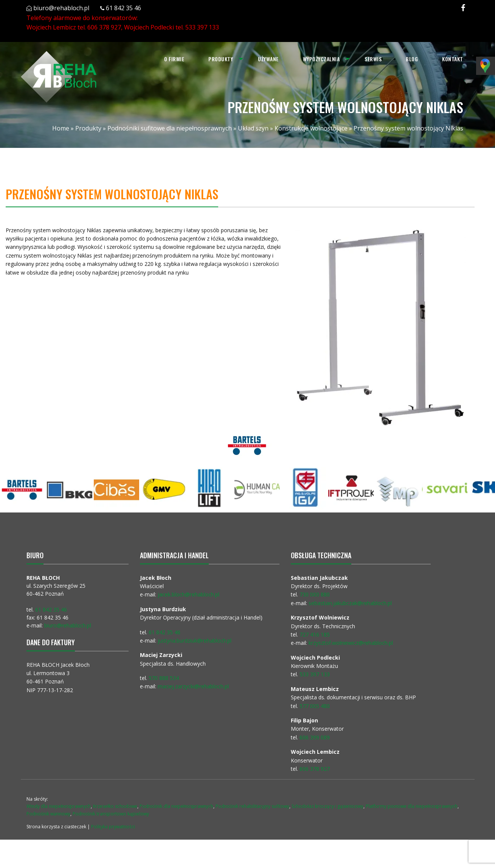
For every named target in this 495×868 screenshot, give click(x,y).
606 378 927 (104, 27)
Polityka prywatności (113, 827)
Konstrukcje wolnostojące (311, 128)
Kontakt (453, 59)
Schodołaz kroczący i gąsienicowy (327, 806)
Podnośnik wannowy (48, 814)
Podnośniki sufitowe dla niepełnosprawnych (170, 128)
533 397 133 (202, 27)
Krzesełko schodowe (115, 806)
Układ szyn (253, 128)
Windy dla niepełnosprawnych (59, 806)
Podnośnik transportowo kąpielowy (111, 814)
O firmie (174, 59)
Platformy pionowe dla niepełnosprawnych (412, 806)
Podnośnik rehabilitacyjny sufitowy (252, 806)
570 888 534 (164, 678)
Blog (412, 59)
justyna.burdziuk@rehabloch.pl (195, 641)
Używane (268, 59)
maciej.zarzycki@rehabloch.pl (194, 686)
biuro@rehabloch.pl (61, 8)
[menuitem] (174, 59)
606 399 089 (315, 737)
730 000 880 (315, 594)
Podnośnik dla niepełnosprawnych (176, 806)
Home (61, 128)
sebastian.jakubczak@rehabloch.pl (350, 603)
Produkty (221, 59)
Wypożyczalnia (321, 59)
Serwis (373, 59)
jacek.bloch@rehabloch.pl (189, 594)
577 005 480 (315, 706)
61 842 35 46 (123, 8)
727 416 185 (315, 634)
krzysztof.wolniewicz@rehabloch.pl (351, 643)
